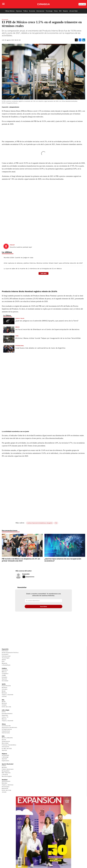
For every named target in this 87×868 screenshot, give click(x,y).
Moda (4, 695)
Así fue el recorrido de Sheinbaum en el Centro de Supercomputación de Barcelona (47, 329)
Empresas (19, 11)
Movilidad (5, 747)
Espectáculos (6, 690)
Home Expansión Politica (10, 657)
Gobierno (5, 674)
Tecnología (49, 11)
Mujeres (65, 11)
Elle (3, 704)
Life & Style (6, 714)
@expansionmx (14, 107)
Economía (32, 11)
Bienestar (5, 793)
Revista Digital (82, 4)
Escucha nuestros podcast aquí (21, 247)
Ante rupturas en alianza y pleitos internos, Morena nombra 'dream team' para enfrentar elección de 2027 (43, 263)
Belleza (4, 697)
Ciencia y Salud (20, 318)
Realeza (5, 692)
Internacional (40, 11)
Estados (5, 681)
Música (4, 723)
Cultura (4, 701)
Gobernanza (6, 746)
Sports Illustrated (8, 768)
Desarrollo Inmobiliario (10, 732)
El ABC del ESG (7, 753)
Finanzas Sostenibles (9, 749)
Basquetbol (6, 775)
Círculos (5, 693)
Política (26, 11)
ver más (43, 273)
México (17, 327)
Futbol (4, 770)
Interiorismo (6, 737)
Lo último (7, 252)
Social (4, 744)
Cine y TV (5, 721)
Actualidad (5, 759)
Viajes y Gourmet (8, 699)
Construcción (6, 730)
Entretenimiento (7, 718)
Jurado (4, 796)
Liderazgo (5, 761)
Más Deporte (6, 777)
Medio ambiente (7, 742)
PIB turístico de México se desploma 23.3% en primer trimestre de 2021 (21, 560)
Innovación (5, 751)
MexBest (5, 784)
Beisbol (4, 772)
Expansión (26, 578)
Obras (56, 11)
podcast (12, 245)
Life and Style (73, 11)
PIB (56, 523)
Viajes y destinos (8, 789)
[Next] (83, 544)
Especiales (6, 765)
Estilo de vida (6, 711)
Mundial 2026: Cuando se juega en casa (18, 258)
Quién (4, 688)
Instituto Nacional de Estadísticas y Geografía (40, 523)
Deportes (5, 720)
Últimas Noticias (10, 11)
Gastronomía (6, 785)
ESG (60, 11)
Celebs (4, 709)
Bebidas (5, 787)
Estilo (4, 716)
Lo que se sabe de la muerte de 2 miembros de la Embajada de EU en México (33, 269)
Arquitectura (6, 735)
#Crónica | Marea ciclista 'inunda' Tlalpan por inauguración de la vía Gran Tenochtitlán (48, 338)
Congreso (5, 678)
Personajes (6, 791)
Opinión (4, 683)
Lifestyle (5, 779)
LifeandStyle (6, 669)
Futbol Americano (8, 773)
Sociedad (5, 685)
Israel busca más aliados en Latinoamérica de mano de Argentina (40, 348)
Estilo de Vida (7, 794)
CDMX (17, 336)
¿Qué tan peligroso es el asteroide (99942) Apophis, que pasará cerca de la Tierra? (47, 321)
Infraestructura (7, 733)
